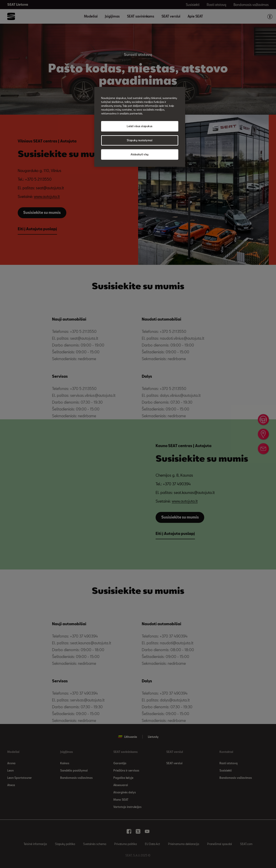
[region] (140, 127)
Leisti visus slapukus (140, 126)
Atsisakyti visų (140, 154)
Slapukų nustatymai (139, 140)
